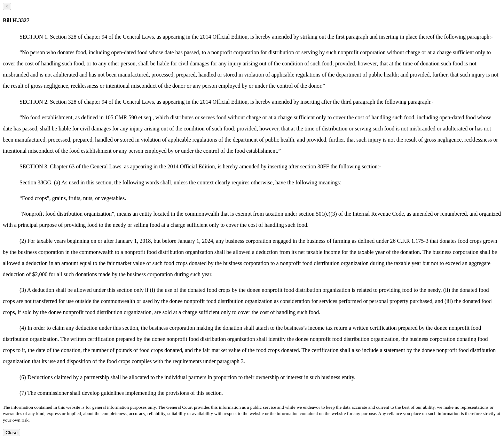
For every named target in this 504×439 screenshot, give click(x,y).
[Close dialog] (7, 6)
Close (11, 433)
